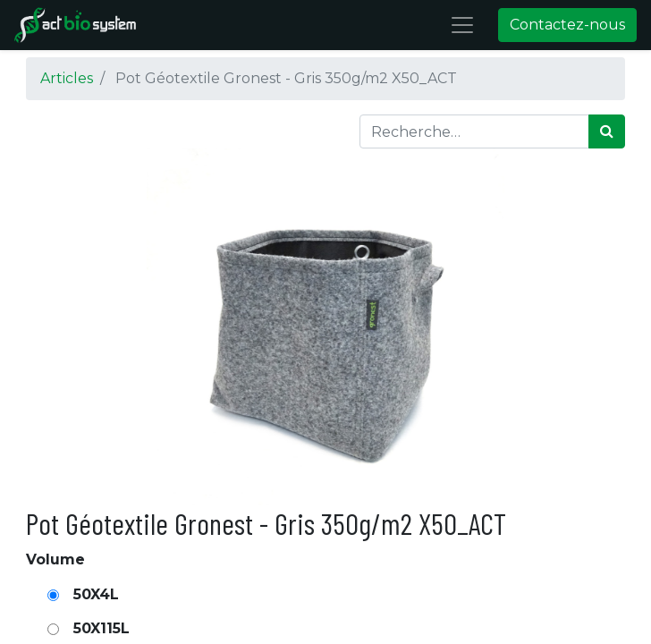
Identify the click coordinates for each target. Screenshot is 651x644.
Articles (67, 78)
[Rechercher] (607, 131)
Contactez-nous (567, 25)
